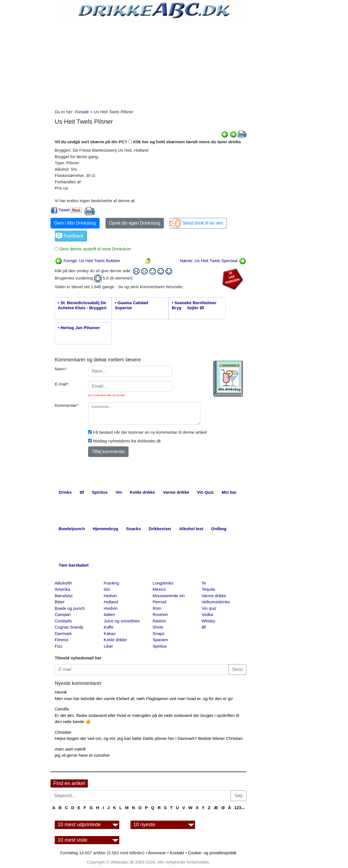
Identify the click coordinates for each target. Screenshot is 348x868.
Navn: (61, 369)
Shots (158, 627)
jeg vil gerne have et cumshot (82, 755)
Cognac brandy (69, 627)
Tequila (208, 589)
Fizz (59, 646)
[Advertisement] (151, 64)
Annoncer (157, 853)
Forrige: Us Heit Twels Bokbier (88, 261)
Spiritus (160, 646)
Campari (63, 614)
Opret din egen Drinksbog (135, 223)
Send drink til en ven (203, 223)
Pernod (159, 602)
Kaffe (108, 627)
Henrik (61, 692)
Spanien (160, 640)
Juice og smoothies (122, 621)
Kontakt (177, 853)
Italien (109, 614)
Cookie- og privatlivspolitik (212, 853)
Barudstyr (64, 596)
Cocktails (63, 621)
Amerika (62, 589)
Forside (82, 112)
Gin (107, 589)
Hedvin (110, 596)
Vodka (207, 614)
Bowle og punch (70, 608)
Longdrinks (163, 583)
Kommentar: (67, 405)
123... (240, 808)
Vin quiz (209, 608)
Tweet (64, 210)
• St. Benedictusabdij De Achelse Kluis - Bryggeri (82, 305)
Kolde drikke (115, 640)
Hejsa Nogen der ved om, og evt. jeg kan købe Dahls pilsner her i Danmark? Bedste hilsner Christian (149, 738)
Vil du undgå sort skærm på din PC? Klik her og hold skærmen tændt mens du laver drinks (148, 142)
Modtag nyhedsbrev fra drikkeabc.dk (127, 441)
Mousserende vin (169, 596)
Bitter (60, 602)
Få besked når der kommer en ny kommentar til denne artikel (150, 432)
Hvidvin (110, 608)
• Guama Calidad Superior (131, 305)
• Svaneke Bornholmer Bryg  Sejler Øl (194, 305)
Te (204, 583)
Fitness (61, 640)
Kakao (110, 633)
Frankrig (111, 583)
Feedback (74, 236)
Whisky (208, 621)
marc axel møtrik (70, 749)
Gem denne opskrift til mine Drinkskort (95, 249)
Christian (63, 732)
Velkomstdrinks (216, 602)
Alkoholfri (63, 583)
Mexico (159, 589)
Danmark (63, 633)
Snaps (159, 633)
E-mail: (62, 384)
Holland (111, 602)
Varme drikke (214, 596)
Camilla (62, 709)
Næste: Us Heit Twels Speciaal (213, 261)
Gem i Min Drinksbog (75, 223)
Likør (108, 646)
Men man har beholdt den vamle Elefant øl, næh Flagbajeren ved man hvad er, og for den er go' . (145, 699)
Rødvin (159, 621)
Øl (204, 627)
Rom (157, 608)
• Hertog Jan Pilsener (79, 328)
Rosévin (160, 614)
